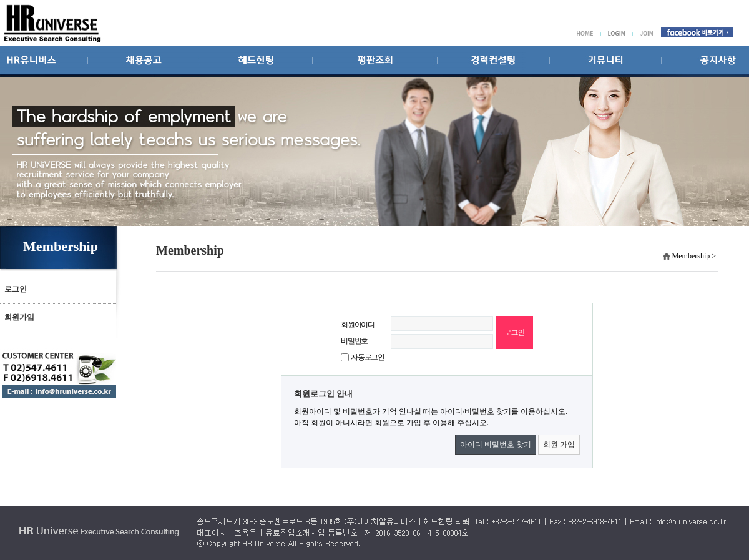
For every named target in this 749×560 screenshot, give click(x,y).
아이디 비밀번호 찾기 (496, 445)
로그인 (16, 289)
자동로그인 (368, 357)
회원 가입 (559, 445)
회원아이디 (358, 325)
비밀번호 (354, 341)
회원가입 (19, 317)
